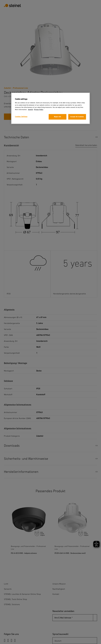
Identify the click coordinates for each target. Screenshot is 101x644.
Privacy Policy (39, 110)
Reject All (58, 117)
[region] (50, 108)
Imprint (30, 110)
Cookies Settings (21, 117)
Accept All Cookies (77, 117)
